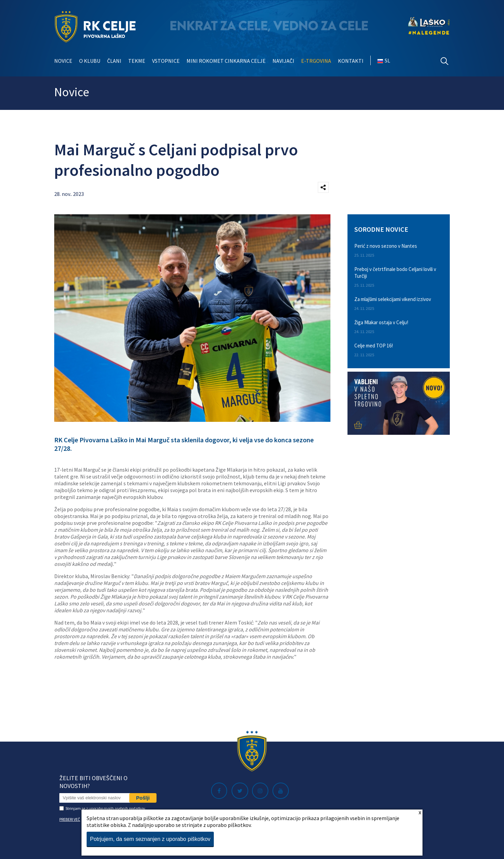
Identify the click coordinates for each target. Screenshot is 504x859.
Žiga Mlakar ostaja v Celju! (381, 322)
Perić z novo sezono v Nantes (386, 246)
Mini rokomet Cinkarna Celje (226, 61)
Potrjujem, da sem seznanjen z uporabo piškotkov (150, 839)
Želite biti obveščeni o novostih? (93, 782)
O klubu (90, 61)
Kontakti (351, 61)
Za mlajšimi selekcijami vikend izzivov (393, 299)
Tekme (137, 61)
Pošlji (143, 798)
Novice (63, 61)
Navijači (283, 61)
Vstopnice (166, 61)
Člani (114, 61)
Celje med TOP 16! (374, 346)
